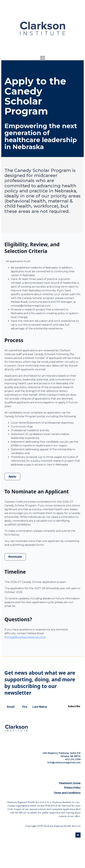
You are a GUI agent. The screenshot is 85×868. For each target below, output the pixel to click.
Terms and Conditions (67, 793)
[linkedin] (78, 835)
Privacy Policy (72, 787)
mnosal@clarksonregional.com (25, 637)
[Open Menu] (43, 58)
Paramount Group (70, 783)
